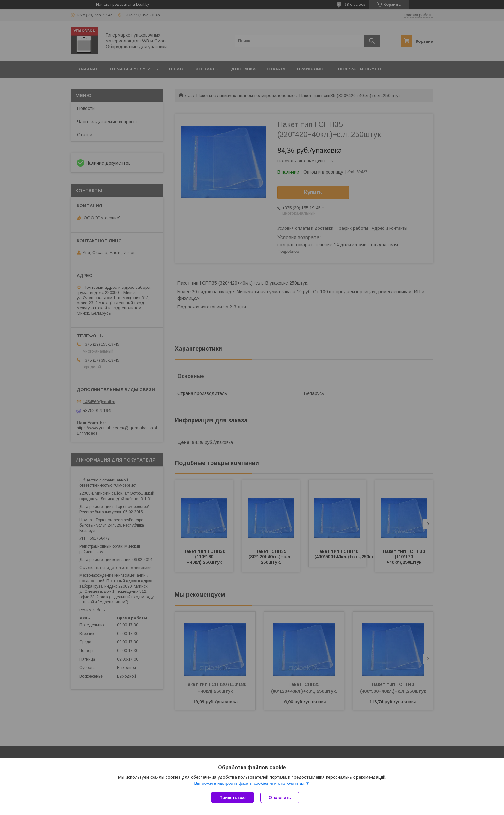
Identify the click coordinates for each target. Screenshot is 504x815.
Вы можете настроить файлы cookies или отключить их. (250, 783)
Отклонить (280, 797)
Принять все (233, 797)
